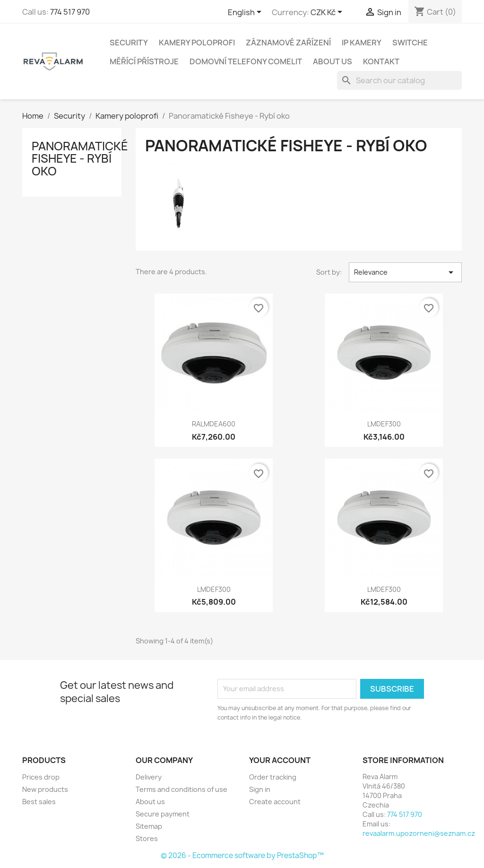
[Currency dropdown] (328, 13)
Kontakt (381, 61)
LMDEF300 (384, 424)
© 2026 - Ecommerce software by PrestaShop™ (242, 855)
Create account (275, 802)
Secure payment (163, 814)
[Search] (399, 80)
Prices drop (41, 777)
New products (45, 789)
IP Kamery (362, 43)
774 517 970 (70, 12)
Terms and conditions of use (181, 789)
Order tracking (273, 777)
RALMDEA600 (214, 424)
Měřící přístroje (144, 61)
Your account (280, 760)
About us (333, 61)
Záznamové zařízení (288, 43)
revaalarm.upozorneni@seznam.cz (419, 833)
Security (129, 43)
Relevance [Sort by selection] (405, 272)
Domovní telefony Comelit (246, 61)
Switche (410, 43)
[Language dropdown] (246, 13)
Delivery (149, 777)
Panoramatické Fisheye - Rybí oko (80, 159)
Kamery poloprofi (197, 43)
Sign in (260, 789)
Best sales (39, 802)
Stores (147, 838)
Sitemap (149, 826)
